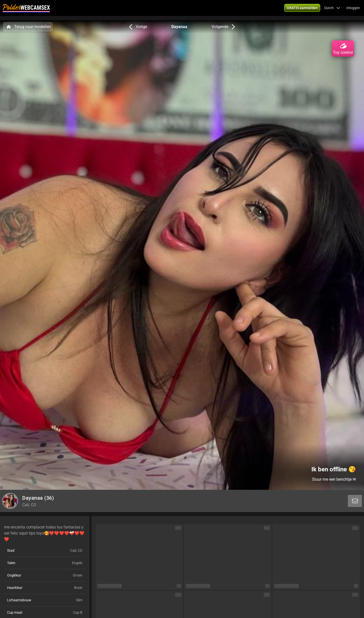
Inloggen (353, 10)
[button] (332, 10)
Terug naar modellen (28, 27)
